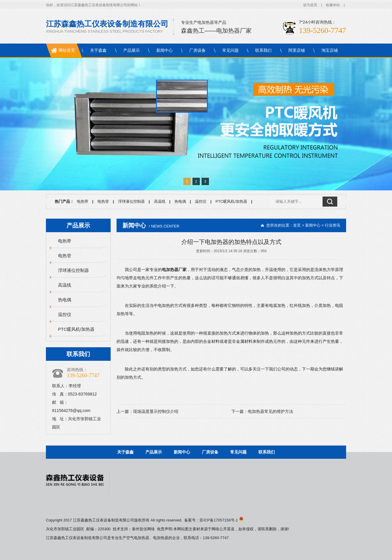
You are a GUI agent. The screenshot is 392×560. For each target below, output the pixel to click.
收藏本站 (333, 5)
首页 (297, 225)
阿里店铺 (297, 50)
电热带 (83, 201)
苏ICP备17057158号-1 (222, 520)
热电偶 (180, 201)
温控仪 (201, 201)
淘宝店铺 (330, 50)
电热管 (103, 201)
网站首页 (67, 50)
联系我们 (263, 50)
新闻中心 (165, 50)
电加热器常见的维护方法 (270, 411)
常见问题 (230, 50)
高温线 (160, 201)
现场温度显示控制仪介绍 (156, 411)
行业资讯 (333, 225)
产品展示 (132, 50)
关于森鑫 (98, 50)
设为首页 (310, 5)
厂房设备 (197, 50)
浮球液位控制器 (131, 201)
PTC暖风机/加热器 (231, 201)
